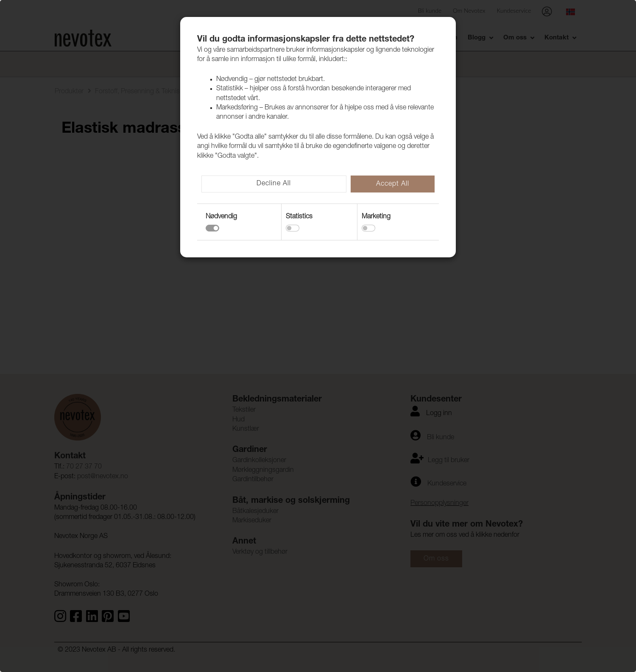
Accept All (393, 184)
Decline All (274, 184)
